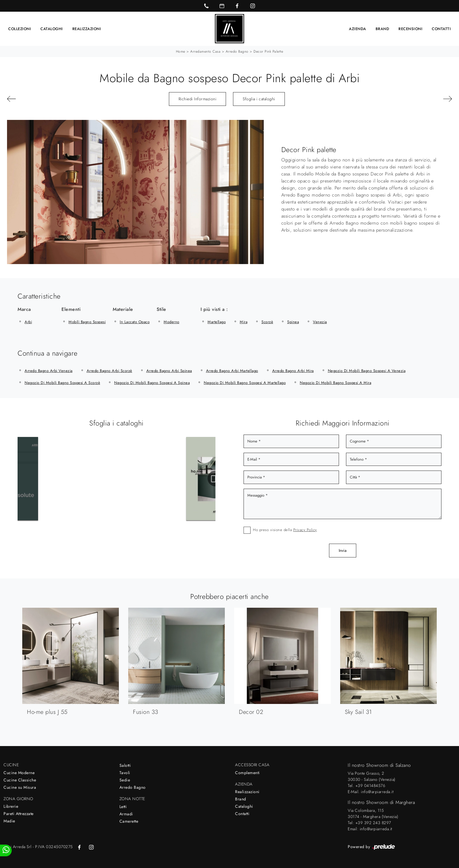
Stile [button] (161, 309)
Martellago (217, 322)
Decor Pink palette (268, 51)
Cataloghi (52, 29)
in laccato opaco (135, 322)
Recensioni (410, 29)
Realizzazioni (87, 29)
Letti (123, 806)
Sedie (125, 780)
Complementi (248, 772)
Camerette (129, 821)
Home (181, 51)
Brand (382, 29)
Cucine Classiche (20, 780)
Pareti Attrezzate (19, 813)
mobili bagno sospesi (87, 322)
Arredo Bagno (237, 51)
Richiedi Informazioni (198, 99)
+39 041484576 (370, 785)
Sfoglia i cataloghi (259, 99)
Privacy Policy (305, 529)
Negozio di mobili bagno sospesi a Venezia (367, 370)
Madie (9, 821)
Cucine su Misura (20, 787)
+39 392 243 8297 (373, 822)
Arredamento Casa (205, 51)
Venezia (320, 322)
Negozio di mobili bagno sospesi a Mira (335, 382)
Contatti (441, 29)
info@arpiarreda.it (377, 791)
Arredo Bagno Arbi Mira (293, 370)
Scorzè (267, 322)
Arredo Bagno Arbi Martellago (232, 370)
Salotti (125, 765)
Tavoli (125, 772)
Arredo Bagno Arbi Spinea (169, 370)
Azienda (358, 29)
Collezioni (20, 29)
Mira (244, 322)
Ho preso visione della (285, 529)
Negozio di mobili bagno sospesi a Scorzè (62, 382)
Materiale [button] (123, 309)
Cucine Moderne (19, 772)
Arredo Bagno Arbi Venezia (49, 370)
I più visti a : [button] (214, 309)
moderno (172, 322)
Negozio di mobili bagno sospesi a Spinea (152, 382)
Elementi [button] (71, 309)
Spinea (293, 322)
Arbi (28, 322)
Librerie (11, 806)
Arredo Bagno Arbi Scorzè (109, 370)
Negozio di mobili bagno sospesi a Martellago (245, 382)
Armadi (126, 814)
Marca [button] (24, 309)
